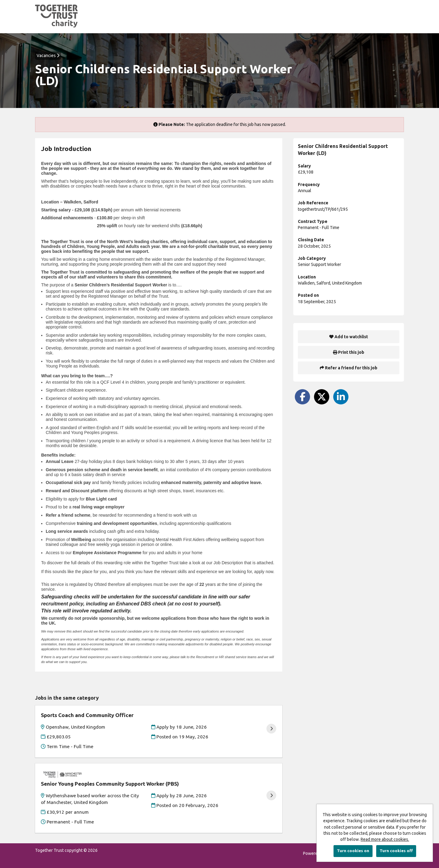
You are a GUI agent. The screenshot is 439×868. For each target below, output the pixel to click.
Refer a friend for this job (349, 368)
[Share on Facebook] (302, 397)
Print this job (349, 352)
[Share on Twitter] (322, 397)
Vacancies (48, 56)
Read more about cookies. (385, 839)
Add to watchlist (349, 337)
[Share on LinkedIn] (341, 397)
